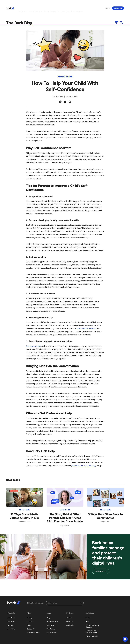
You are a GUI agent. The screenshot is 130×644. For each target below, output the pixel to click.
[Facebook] (60, 92)
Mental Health (65, 66)
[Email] (70, 92)
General (88, 608)
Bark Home (11, 619)
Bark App (10, 615)
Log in (108, 3)
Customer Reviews (33, 622)
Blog (48, 608)
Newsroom (70, 615)
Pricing (29, 608)
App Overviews (52, 622)
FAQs (29, 615)
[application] (125, 639)
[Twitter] (65, 92)
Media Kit (69, 611)
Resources (50, 615)
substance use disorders (86, 318)
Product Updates (52, 611)
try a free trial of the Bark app (84, 455)
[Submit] (81, 593)
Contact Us (31, 619)
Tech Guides (51, 619)
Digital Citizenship (92, 626)
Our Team (30, 611)
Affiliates (69, 608)
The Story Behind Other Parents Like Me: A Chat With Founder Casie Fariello (65, 508)
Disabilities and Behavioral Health (92, 622)
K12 (87, 611)
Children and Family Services (92, 616)
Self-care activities (33, 336)
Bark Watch (11, 608)
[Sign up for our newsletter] (65, 593)
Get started (118, 3)
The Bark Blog (20, 13)
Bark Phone (11, 611)
